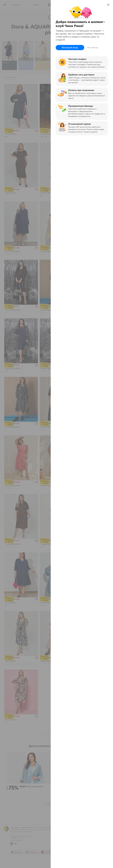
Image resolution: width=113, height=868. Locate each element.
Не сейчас (93, 48)
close (108, 5)
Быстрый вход (70, 48)
